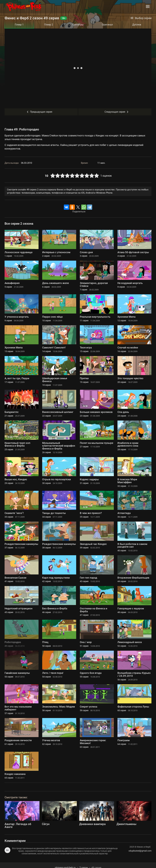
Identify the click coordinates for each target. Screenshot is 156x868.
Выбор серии (141, 18)
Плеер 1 (19, 25)
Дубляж (137, 25)
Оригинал (107, 25)
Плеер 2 (49, 25)
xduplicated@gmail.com (140, 851)
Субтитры (78, 25)
